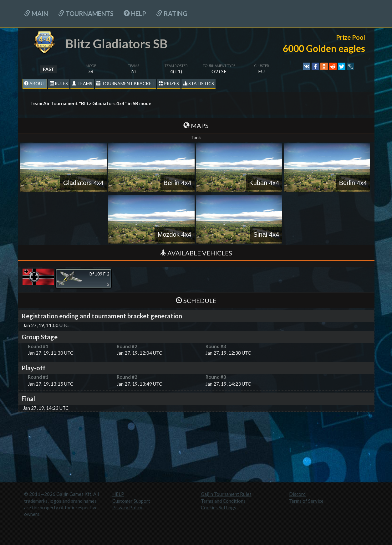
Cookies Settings (219, 507)
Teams (82, 83)
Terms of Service (306, 501)
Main (36, 13)
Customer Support (131, 501)
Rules (59, 83)
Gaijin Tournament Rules (226, 494)
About (35, 83)
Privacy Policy (127, 507)
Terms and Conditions (223, 501)
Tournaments (86, 13)
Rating (172, 13)
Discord (297, 494)
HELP (135, 13)
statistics (199, 83)
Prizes (169, 83)
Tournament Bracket (125, 83)
